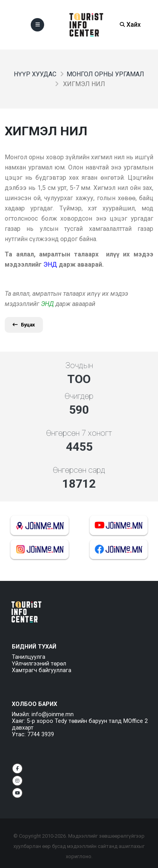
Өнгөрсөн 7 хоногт (79, 433)
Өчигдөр (79, 396)
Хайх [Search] (130, 25)
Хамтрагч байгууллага (42, 670)
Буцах (24, 325)
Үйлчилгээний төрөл (39, 664)
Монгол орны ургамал (105, 74)
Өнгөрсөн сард (79, 470)
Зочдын (79, 365)
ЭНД (47, 304)
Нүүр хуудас (35, 74)
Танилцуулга (29, 657)
